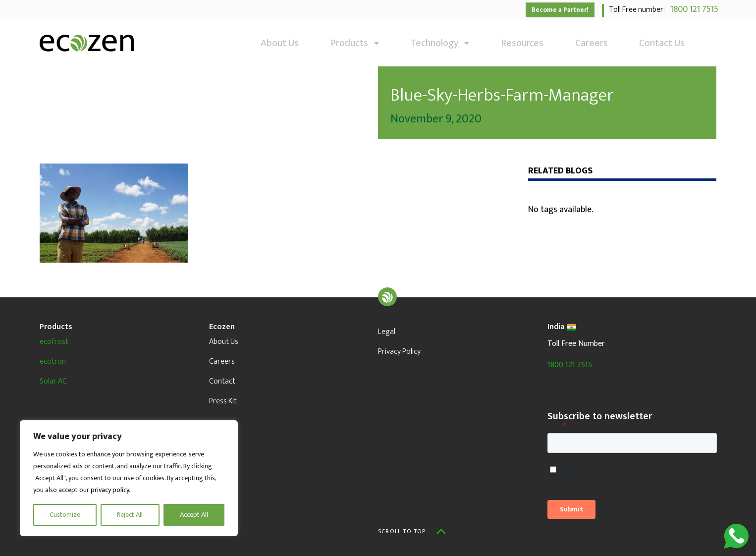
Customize (65, 515)
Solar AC (53, 381)
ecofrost (54, 342)
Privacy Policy (399, 352)
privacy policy (110, 490)
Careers (592, 43)
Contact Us (662, 43)
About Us (280, 43)
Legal (387, 332)
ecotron (53, 361)
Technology (440, 43)
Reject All (130, 515)
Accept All (194, 515)
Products (355, 43)
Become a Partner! (560, 10)
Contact (222, 381)
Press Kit (223, 401)
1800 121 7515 (692, 9)
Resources (522, 43)
